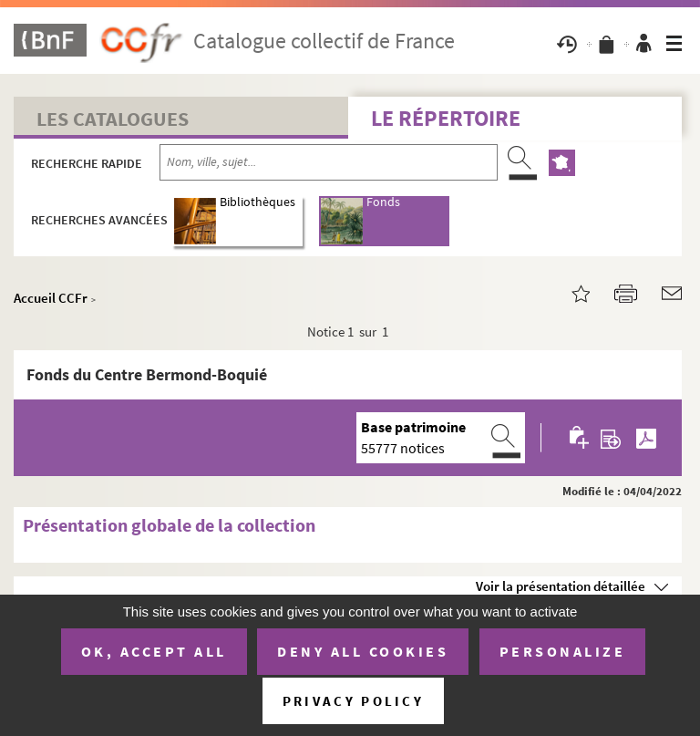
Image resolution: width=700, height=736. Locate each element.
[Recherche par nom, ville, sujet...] (329, 162)
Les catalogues (113, 119)
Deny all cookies (363, 651)
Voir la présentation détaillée (561, 586)
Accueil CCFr (51, 298)
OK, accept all (154, 651)
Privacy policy (353, 701)
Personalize (563, 651)
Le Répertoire (446, 118)
